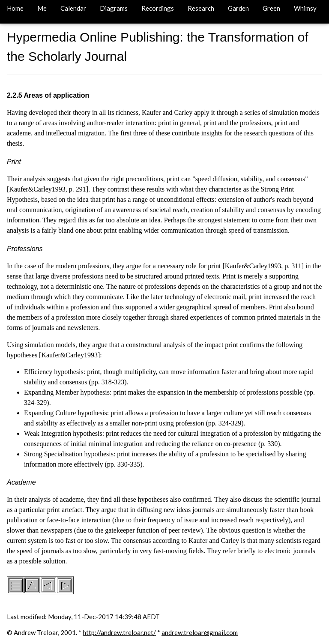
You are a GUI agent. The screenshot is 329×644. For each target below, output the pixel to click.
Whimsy (305, 8)
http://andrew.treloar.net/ (119, 632)
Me (42, 8)
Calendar (73, 8)
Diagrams (114, 8)
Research (201, 8)
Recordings (158, 8)
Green (271, 8)
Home (15, 8)
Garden (238, 8)
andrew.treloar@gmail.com (200, 632)
